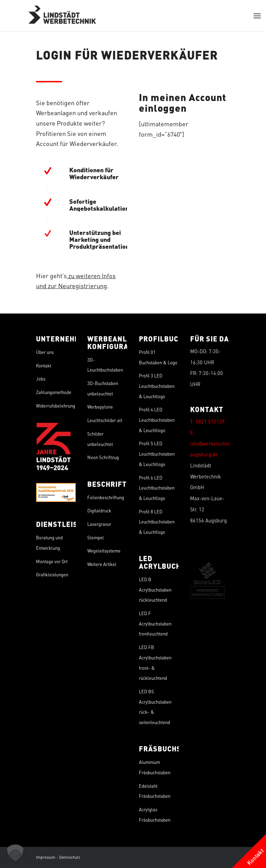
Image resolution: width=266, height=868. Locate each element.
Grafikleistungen (52, 574)
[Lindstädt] (62, 16)
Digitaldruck (99, 510)
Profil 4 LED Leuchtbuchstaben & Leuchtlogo (157, 420)
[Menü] (257, 16)
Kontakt (44, 366)
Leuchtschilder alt (105, 420)
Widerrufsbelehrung (56, 406)
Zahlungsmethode (54, 392)
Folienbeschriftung (106, 497)
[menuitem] (257, 16)
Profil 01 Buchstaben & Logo (158, 357)
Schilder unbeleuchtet (100, 439)
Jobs (41, 379)
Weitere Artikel (102, 564)
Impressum (46, 857)
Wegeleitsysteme (104, 551)
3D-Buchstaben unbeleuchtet (103, 388)
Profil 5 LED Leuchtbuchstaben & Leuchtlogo (157, 454)
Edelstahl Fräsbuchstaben (155, 791)
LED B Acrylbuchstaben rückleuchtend (155, 590)
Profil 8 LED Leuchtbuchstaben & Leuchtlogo (157, 522)
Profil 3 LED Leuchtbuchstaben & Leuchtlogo (157, 386)
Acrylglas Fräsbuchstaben (155, 815)
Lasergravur (99, 524)
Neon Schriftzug (103, 457)
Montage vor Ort (52, 561)
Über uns (45, 352)
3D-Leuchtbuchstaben (105, 365)
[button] (15, 853)
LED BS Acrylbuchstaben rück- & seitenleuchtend (155, 707)
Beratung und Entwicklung (49, 543)
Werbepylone (100, 407)
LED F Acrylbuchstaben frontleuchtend (155, 623)
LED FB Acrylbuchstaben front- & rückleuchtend (155, 663)
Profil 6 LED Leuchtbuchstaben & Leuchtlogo (157, 488)
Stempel (96, 537)
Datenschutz (70, 857)
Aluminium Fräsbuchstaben (155, 767)
